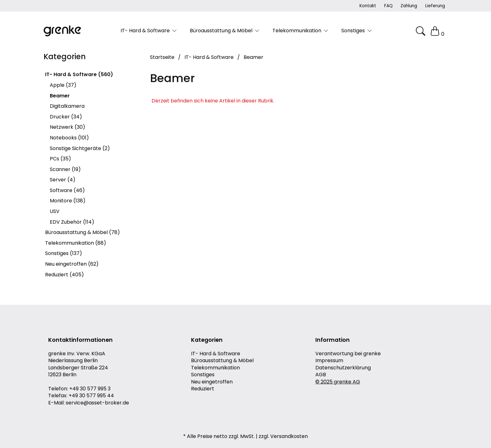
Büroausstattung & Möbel (222, 361)
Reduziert (203, 389)
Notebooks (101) (69, 138)
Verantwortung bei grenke (348, 354)
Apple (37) (63, 85)
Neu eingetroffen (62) (72, 264)
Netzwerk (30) (67, 127)
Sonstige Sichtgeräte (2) (80, 148)
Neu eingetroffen (212, 382)
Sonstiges (203, 375)
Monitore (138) (68, 201)
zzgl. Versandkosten (283, 436)
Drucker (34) (66, 117)
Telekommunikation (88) (76, 243)
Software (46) (67, 190)
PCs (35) (60, 159)
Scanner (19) (65, 169)
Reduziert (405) (65, 275)
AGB (321, 375)
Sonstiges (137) (64, 253)
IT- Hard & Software (216, 354)
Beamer (60, 96)
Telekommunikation (215, 368)
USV (55, 211)
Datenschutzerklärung (343, 368)
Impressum (329, 361)
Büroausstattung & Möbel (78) (83, 232)
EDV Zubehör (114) (72, 222)
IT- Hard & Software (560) (79, 74)
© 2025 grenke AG (338, 382)
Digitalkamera (67, 106)
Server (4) (63, 180)
